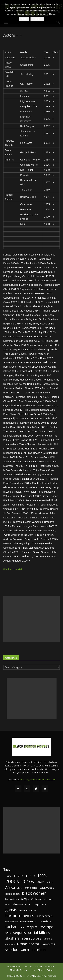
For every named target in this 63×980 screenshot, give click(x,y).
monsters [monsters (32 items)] (45, 921)
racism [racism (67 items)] (11, 927)
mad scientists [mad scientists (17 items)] (12, 922)
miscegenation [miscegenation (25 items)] (28, 921)
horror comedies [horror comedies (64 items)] (20, 916)
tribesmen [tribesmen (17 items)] (10, 944)
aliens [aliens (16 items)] (20, 888)
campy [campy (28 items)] (25, 899)
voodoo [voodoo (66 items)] (12, 950)
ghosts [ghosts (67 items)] (11, 910)
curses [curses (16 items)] (8, 905)
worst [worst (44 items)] (25, 950)
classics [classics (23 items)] (48, 899)
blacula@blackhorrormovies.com (38, 779)
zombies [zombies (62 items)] (39, 950)
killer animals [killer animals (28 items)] (44, 916)
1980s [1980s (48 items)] (30, 876)
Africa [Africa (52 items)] (10, 887)
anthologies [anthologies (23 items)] (31, 888)
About (41, 970)
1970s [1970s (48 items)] (18, 876)
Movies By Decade (19, 970)
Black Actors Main (13, 569)
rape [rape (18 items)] (22, 927)
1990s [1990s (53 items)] (42, 876)
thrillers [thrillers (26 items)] (48, 939)
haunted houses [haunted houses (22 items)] (28, 910)
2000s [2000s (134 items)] (12, 881)
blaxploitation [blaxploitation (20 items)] (12, 899)
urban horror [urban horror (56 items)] (28, 944)
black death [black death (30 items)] (12, 894)
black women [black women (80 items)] (34, 893)
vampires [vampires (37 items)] (48, 944)
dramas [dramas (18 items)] (29, 904)
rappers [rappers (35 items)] (32, 927)
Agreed (24, 19)
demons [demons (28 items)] (18, 904)
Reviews (28, 967)
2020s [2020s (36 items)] (40, 882)
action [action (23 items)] (50, 882)
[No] (59, 12)
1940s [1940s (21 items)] (8, 876)
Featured (50, 967)
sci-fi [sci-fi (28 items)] (8, 933)
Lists (33, 970)
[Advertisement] (32, 619)
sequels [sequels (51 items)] (20, 933)
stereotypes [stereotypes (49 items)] (32, 938)
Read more (37, 19)
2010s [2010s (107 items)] (28, 881)
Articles (39, 967)
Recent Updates (14, 967)
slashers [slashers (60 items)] (13, 938)
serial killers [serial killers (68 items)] (39, 933)
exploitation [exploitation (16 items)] (40, 905)
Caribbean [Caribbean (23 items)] (37, 899)
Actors (50, 970)
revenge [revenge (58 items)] (46, 927)
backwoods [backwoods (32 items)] (47, 888)
